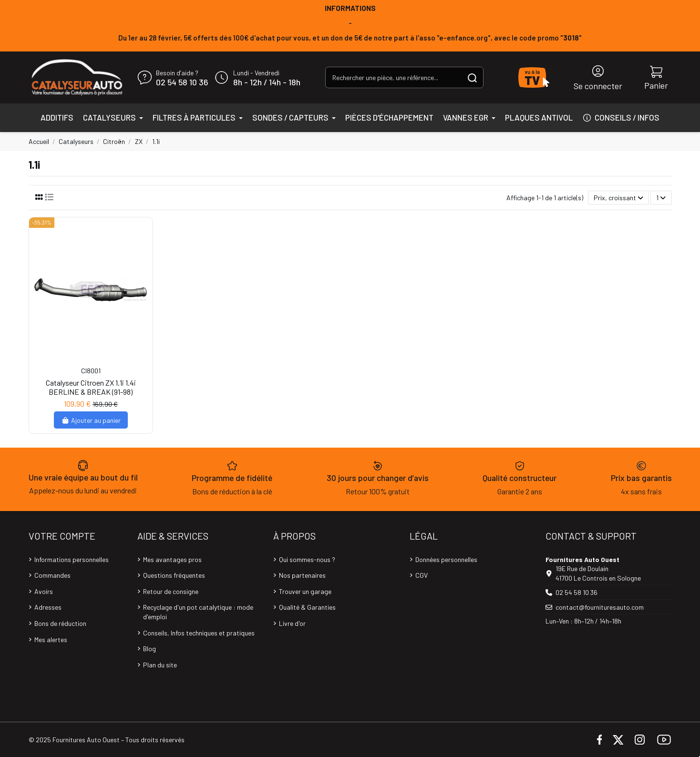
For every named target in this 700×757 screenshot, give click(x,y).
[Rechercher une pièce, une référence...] (472, 77)
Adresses (48, 607)
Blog (149, 649)
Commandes (52, 575)
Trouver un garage (305, 591)
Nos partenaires (302, 575)
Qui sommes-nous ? (307, 559)
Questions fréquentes (174, 575)
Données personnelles (446, 559)
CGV (422, 575)
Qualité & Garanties (307, 607)
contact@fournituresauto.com (600, 607)
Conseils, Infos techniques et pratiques (199, 633)
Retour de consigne (171, 591)
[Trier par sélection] (618, 198)
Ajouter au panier (91, 420)
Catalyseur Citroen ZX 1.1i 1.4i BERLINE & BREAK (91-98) (91, 387)
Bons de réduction (60, 623)
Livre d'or (292, 623)
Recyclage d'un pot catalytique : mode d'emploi (198, 612)
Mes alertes (51, 639)
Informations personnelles (72, 559)
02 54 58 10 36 (182, 82)
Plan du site (160, 665)
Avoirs (44, 591)
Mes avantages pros (172, 559)
